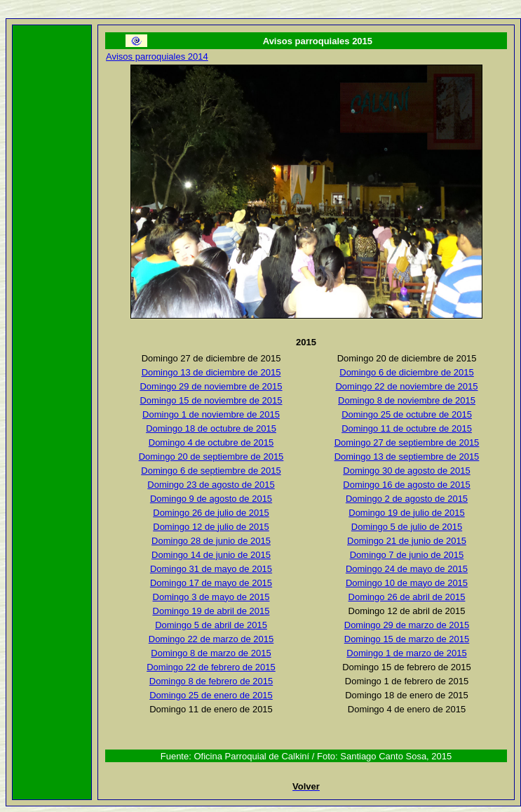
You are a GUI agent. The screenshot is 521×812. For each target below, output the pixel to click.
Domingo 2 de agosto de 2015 (407, 499)
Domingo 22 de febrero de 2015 (211, 667)
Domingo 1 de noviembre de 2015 (211, 414)
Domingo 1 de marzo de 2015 (406, 653)
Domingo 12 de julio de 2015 (211, 527)
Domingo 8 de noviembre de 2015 (407, 400)
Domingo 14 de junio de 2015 (211, 555)
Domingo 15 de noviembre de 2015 (211, 400)
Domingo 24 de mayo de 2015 (407, 569)
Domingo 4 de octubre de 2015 (211, 442)
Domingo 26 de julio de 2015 (211, 513)
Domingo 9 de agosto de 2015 (211, 499)
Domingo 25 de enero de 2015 (211, 695)
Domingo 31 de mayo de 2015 (211, 569)
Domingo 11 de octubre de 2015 (407, 428)
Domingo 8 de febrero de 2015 (211, 681)
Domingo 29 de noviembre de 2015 (211, 386)
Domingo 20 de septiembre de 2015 (211, 457)
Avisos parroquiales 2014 (157, 56)
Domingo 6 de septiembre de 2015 (211, 471)
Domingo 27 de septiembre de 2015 (407, 442)
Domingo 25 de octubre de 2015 (407, 414)
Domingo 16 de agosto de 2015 (406, 485)
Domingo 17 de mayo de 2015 (211, 583)
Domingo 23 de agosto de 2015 (211, 485)
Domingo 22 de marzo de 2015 (211, 639)
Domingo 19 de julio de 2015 (407, 513)
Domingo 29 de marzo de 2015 (407, 625)
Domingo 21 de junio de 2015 (407, 541)
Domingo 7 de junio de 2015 (407, 555)
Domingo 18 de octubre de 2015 (211, 428)
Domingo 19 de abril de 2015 (211, 611)
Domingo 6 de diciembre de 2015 (407, 372)
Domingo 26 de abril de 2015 (407, 597)
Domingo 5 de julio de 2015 (407, 527)
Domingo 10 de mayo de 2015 (407, 583)
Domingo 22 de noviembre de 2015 (406, 386)
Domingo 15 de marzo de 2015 (407, 639)
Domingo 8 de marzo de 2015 (211, 653)
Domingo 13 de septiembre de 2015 (407, 457)
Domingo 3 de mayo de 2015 (211, 597)
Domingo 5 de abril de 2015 (211, 625)
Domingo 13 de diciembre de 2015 (211, 372)
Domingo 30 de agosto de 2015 (406, 471)
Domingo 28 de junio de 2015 (211, 541)
